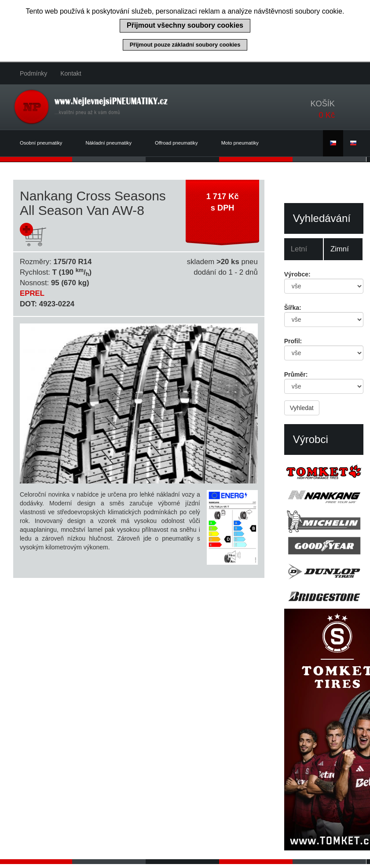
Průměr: (296, 374)
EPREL (32, 293)
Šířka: (293, 308)
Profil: (293, 341)
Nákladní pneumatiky (114, 143)
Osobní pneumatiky (46, 143)
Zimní (340, 249)
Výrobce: (297, 274)
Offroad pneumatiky (181, 143)
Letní (299, 249)
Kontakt (71, 73)
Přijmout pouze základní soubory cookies (185, 45)
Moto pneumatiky (240, 143)
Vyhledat (302, 408)
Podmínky (33, 73)
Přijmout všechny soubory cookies (185, 25)
